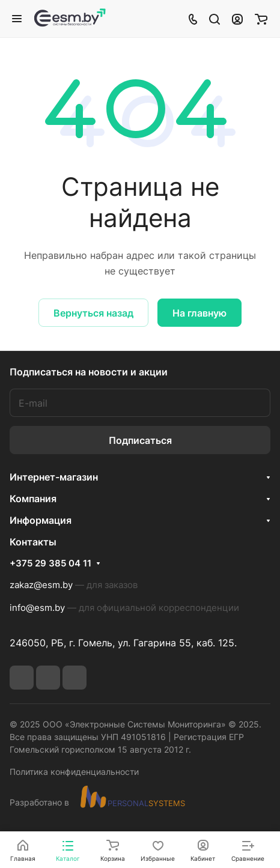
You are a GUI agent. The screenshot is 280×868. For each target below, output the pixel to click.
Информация (41, 520)
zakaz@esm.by (41, 585)
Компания (33, 499)
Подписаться (140, 440)
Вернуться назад (93, 313)
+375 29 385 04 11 (50, 563)
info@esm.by (37, 608)
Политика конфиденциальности (74, 772)
